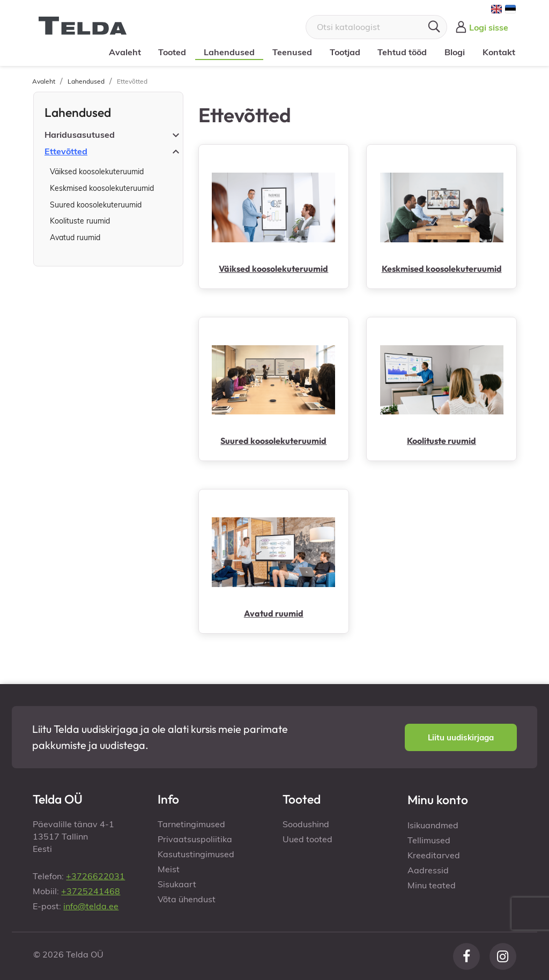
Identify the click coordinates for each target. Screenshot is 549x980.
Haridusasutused (80, 135)
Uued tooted (307, 839)
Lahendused (229, 52)
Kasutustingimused (196, 854)
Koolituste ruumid (80, 221)
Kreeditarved (434, 855)
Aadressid (428, 870)
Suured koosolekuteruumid (96, 205)
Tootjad (345, 52)
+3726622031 (95, 876)
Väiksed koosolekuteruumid (97, 172)
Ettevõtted (66, 151)
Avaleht (125, 52)
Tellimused (429, 840)
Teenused (292, 52)
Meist (169, 869)
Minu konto (438, 800)
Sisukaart (177, 884)
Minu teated (432, 885)
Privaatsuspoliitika (195, 839)
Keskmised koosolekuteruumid (102, 188)
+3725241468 (91, 891)
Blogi (455, 52)
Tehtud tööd (402, 52)
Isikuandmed (433, 825)
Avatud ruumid (75, 237)
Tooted (172, 52)
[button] (461, 737)
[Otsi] (376, 27)
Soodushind (306, 824)
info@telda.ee (91, 906)
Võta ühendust (187, 899)
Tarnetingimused (191, 824)
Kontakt (499, 52)
